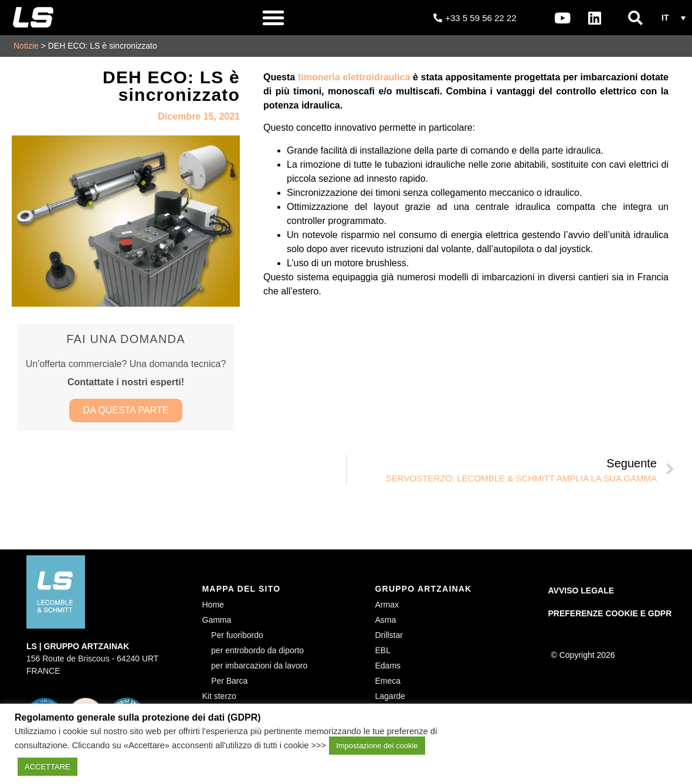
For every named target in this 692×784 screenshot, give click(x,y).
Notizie (26, 46)
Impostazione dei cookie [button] (377, 746)
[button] (273, 18)
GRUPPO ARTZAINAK (424, 591)
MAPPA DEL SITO (242, 591)
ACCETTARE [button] (48, 767)
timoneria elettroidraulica (354, 77)
